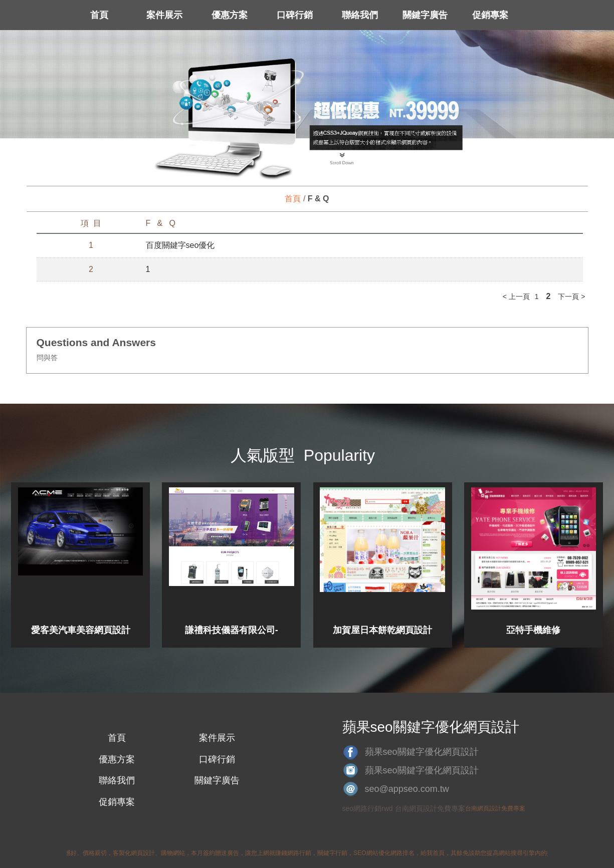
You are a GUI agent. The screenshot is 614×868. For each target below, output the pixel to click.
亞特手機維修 (533, 630)
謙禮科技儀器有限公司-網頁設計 (232, 630)
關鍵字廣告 (425, 15)
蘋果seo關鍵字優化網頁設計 (422, 752)
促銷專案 (490, 15)
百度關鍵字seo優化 (180, 245)
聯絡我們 (360, 15)
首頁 (99, 15)
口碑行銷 (295, 15)
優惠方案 (230, 15)
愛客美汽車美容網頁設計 (81, 630)
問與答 (47, 358)
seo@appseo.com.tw (407, 789)
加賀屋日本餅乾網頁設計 (382, 630)
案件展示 (164, 15)
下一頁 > (571, 297)
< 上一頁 (516, 297)
